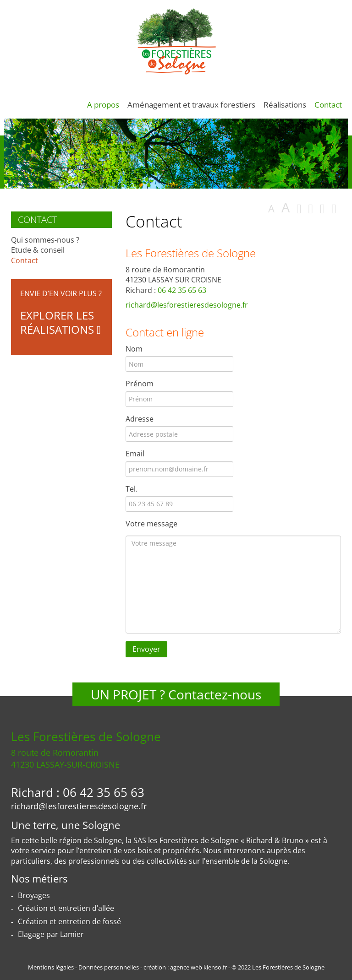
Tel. (132, 489)
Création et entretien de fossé (69, 921)
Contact (328, 105)
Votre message (151, 524)
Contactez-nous (215, 694)
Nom (134, 349)
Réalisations (285, 105)
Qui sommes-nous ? (45, 240)
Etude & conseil (38, 250)
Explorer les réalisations (60, 322)
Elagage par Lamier (51, 934)
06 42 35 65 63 (182, 290)
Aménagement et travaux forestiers (191, 105)
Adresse (140, 419)
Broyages (34, 895)
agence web (186, 967)
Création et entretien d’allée (66, 908)
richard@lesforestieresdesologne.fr (187, 305)
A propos (103, 105)
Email (135, 454)
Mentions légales (51, 967)
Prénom (140, 384)
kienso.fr (215, 967)
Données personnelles (109, 967)
